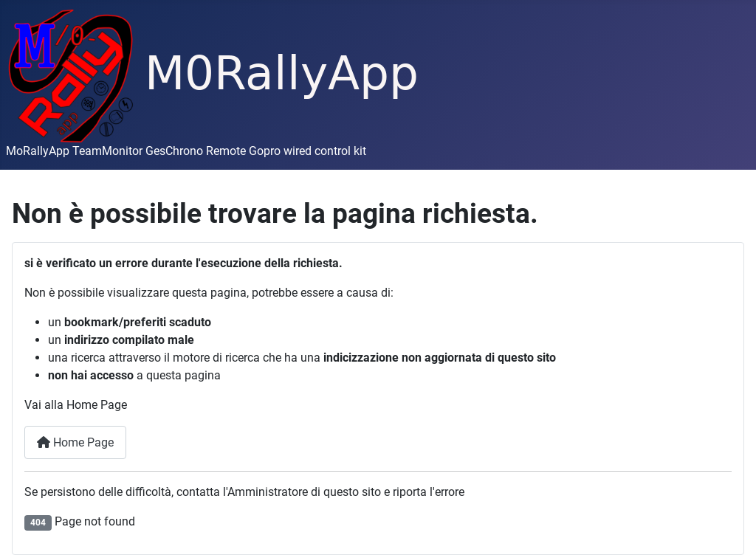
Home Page (75, 442)
